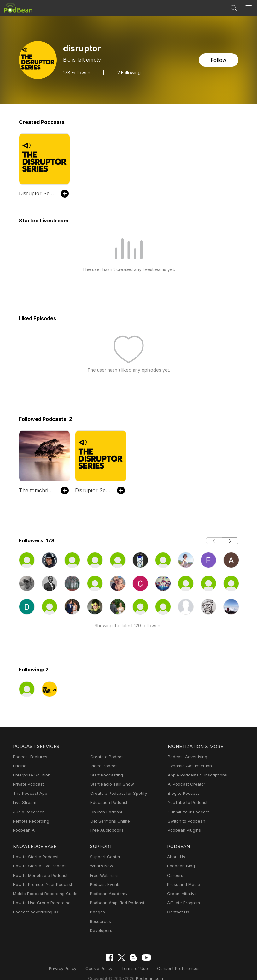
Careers (175, 875)
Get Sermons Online (109, 821)
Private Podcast (27, 784)
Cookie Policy (66, 968)
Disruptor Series (37, 193)
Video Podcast (104, 766)
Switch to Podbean (185, 821)
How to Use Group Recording (40, 903)
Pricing (19, 766)
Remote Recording (30, 821)
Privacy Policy (32, 968)
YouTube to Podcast (186, 803)
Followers (77, 72)
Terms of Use (99, 968)
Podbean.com (222, 968)
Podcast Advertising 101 (35, 912)
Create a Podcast (106, 757)
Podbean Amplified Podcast (115, 903)
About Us (176, 857)
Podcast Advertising (186, 757)
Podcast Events (104, 885)
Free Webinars (103, 875)
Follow (219, 60)
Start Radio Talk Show (111, 784)
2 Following (127, 72)
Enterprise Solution (30, 775)
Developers (100, 931)
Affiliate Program (182, 903)
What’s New (101, 866)
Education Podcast (108, 803)
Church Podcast (105, 812)
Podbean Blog (180, 866)
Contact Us (177, 912)
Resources (100, 921)
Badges (97, 912)
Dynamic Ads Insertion (188, 766)
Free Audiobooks (106, 830)
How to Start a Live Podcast (39, 866)
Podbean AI (24, 830)
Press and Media (183, 885)
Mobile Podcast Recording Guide (43, 894)
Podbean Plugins (184, 830)
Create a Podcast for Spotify (116, 793)
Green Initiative (181, 894)
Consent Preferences (140, 968)
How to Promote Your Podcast (41, 885)
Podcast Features (29, 757)
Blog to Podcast (182, 793)
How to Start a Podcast (34, 857)
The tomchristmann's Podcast (37, 490)
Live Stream (24, 803)
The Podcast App (29, 793)
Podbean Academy (107, 894)
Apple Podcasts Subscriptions (195, 775)
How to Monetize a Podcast (38, 875)
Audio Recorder (27, 812)
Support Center (104, 857)
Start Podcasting (105, 775)
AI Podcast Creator (185, 784)
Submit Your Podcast (187, 812)
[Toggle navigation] (249, 8)
